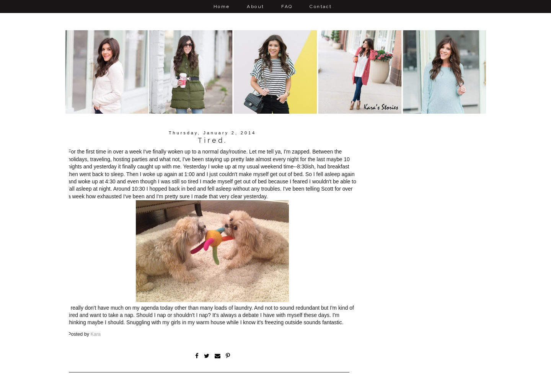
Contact (321, 7)
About (255, 7)
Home (222, 7)
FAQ (287, 7)
